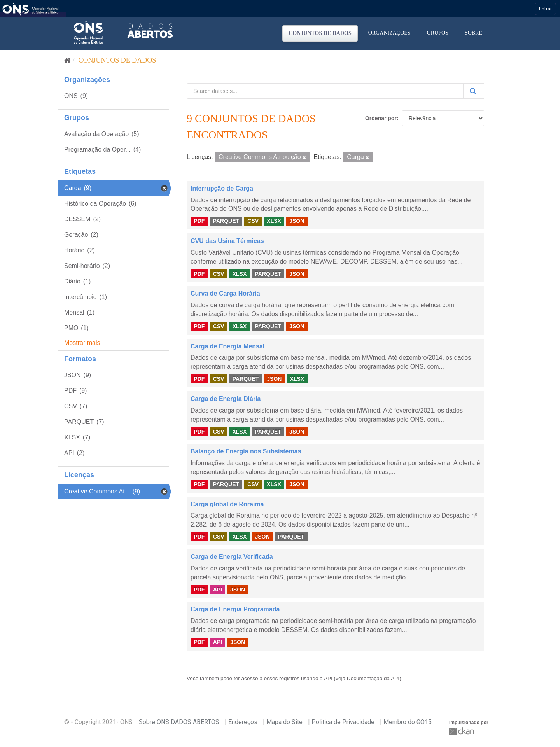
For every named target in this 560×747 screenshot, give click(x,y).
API (218, 589)
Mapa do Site (284, 722)
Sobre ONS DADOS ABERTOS (179, 722)
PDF (199, 221)
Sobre (473, 33)
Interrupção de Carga (222, 188)
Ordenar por (381, 118)
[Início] (67, 60)
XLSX (274, 221)
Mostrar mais (82, 343)
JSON (297, 221)
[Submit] (474, 91)
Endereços (243, 722)
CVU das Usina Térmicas (227, 241)
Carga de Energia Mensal (227, 346)
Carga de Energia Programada (235, 609)
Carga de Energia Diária (226, 399)
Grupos (438, 33)
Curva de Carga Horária (225, 293)
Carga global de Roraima (227, 504)
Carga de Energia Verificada (232, 557)
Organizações (389, 33)
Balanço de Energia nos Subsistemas (246, 451)
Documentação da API (373, 678)
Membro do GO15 (408, 722)
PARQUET (226, 221)
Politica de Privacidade (343, 722)
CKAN (462, 731)
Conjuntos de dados (320, 33)
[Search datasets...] (325, 91)
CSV (253, 221)
